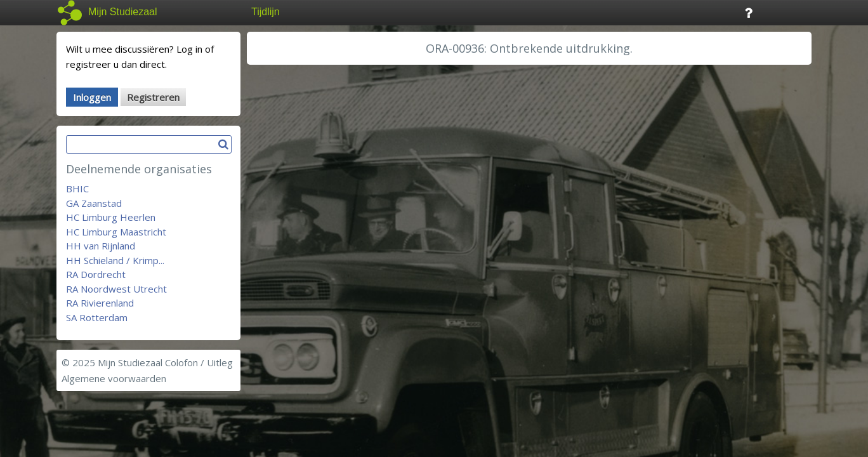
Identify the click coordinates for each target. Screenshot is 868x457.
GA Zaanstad (94, 203)
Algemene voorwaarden (114, 378)
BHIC (77, 189)
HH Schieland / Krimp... (115, 260)
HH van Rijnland (101, 246)
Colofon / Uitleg (199, 362)
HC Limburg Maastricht (116, 232)
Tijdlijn (266, 12)
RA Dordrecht (96, 274)
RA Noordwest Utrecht (116, 289)
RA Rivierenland (100, 303)
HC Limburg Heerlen (111, 217)
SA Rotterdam (97, 317)
